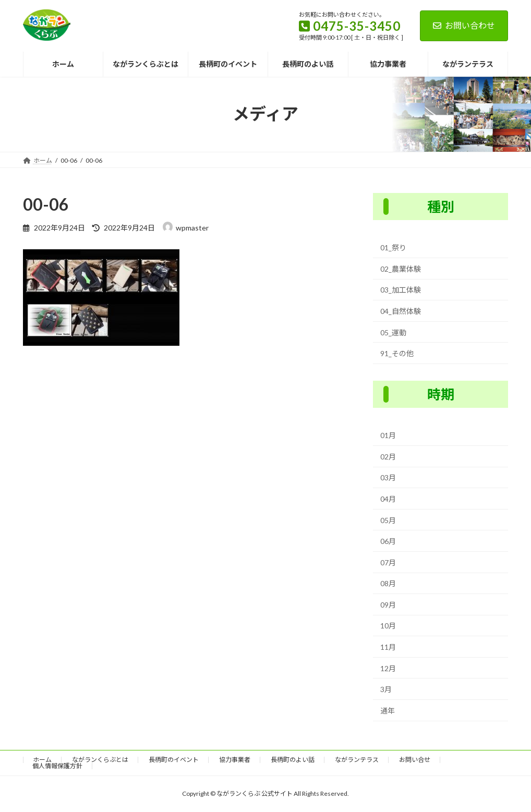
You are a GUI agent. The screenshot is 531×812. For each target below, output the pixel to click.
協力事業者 (235, 760)
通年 (388, 711)
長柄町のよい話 (293, 760)
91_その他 (397, 353)
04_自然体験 (401, 311)
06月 (388, 541)
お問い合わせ (464, 25)
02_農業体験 (401, 269)
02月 (388, 457)
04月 (388, 499)
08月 (388, 583)
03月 (388, 477)
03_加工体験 (401, 290)
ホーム (42, 760)
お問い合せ (415, 760)
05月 (388, 520)
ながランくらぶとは (100, 760)
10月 (388, 626)
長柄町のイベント (174, 760)
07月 (388, 562)
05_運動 (393, 332)
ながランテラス (357, 760)
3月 (386, 689)
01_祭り (393, 247)
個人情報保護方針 (57, 766)
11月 (388, 647)
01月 (388, 435)
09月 (388, 605)
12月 (388, 668)
